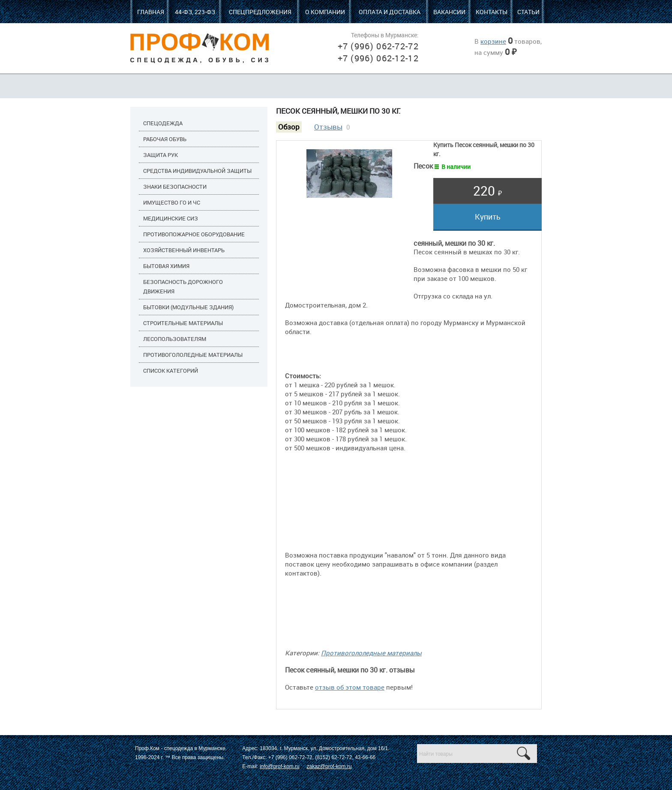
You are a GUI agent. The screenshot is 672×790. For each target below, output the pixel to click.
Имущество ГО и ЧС (172, 202)
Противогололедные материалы (193, 355)
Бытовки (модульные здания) (188, 307)
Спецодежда (163, 123)
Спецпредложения (260, 12)
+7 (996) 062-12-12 (378, 58)
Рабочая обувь (165, 139)
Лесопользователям (175, 339)
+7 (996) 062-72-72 (378, 46)
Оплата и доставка (390, 12)
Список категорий (171, 371)
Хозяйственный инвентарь (184, 250)
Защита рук (160, 155)
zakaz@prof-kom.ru (329, 766)
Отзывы (328, 127)
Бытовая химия (166, 266)
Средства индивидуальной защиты (197, 171)
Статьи (528, 12)
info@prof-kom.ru (280, 766)
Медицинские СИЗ (171, 218)
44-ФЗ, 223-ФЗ (195, 12)
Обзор (289, 127)
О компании (325, 12)
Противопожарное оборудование (194, 234)
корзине (493, 41)
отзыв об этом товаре (350, 687)
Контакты (492, 12)
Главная (151, 12)
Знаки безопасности (175, 187)
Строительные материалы (183, 323)
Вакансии (449, 12)
